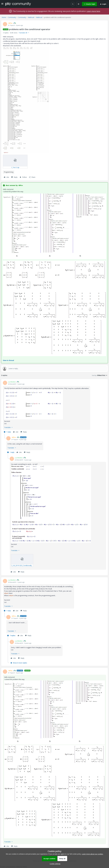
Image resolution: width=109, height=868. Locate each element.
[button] (2, 4)
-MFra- (10, 23)
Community (12, 17)
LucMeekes (12, 382)
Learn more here (93, 11)
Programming (9, 172)
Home (4, 17)
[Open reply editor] (54, 369)
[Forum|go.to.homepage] (18, 4)
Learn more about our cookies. (93, 854)
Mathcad (31, 17)
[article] (54, 407)
